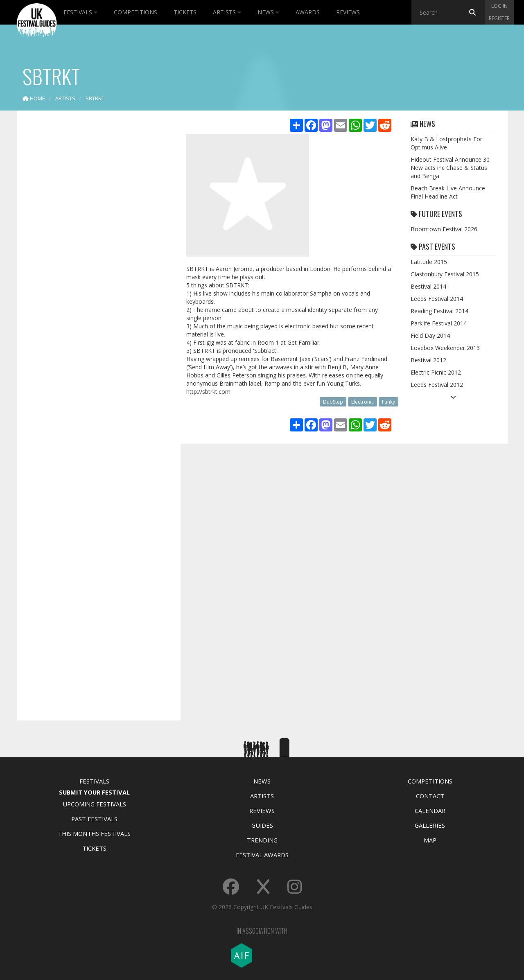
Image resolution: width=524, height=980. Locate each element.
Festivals (80, 12)
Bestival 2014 (428, 286)
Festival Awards (262, 855)
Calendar (430, 811)
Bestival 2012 (428, 360)
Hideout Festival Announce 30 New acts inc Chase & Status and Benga (450, 168)
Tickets (185, 12)
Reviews (348, 12)
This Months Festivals (94, 833)
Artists (227, 12)
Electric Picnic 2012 (436, 372)
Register (499, 18)
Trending (262, 840)
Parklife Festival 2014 (439, 323)
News (268, 12)
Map (430, 840)
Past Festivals (94, 819)
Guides (262, 825)
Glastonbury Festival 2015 (445, 274)
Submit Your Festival (94, 792)
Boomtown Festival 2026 (444, 229)
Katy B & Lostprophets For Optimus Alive (446, 143)
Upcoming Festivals (94, 804)
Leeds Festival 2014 (437, 299)
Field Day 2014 (430, 335)
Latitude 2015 (429, 262)
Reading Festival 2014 (439, 311)
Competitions (136, 12)
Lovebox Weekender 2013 (445, 348)
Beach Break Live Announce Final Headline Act (448, 192)
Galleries (430, 825)
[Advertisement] (93, 246)
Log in (499, 6)
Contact (430, 796)
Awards (308, 12)
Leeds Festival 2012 (437, 385)
